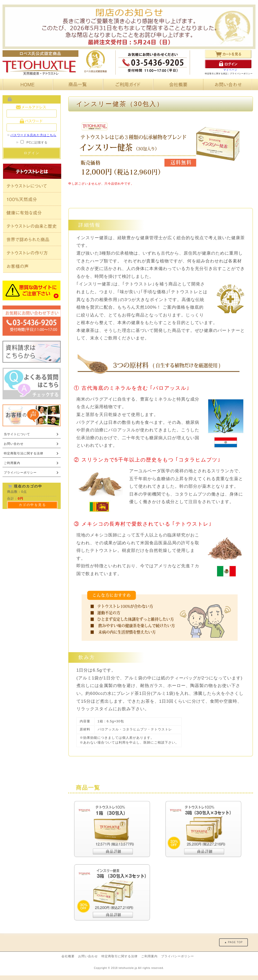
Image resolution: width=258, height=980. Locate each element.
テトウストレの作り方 (32, 253)
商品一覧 (77, 84)
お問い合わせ (228, 84)
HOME (27, 84)
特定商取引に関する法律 (120, 956)
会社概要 (177, 84)
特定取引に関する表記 (216, 74)
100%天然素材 (32, 199)
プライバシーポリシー (241, 74)
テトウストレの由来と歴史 (32, 226)
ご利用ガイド (127, 84)
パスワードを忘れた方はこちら (32, 135)
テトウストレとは (32, 171)
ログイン (228, 64)
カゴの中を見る (33, 505)
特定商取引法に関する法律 (24, 453)
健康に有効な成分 (32, 213)
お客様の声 (32, 266)
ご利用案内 (12, 463)
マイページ (230, 70)
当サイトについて (17, 434)
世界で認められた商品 (32, 239)
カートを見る (228, 54)
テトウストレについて (32, 186)
